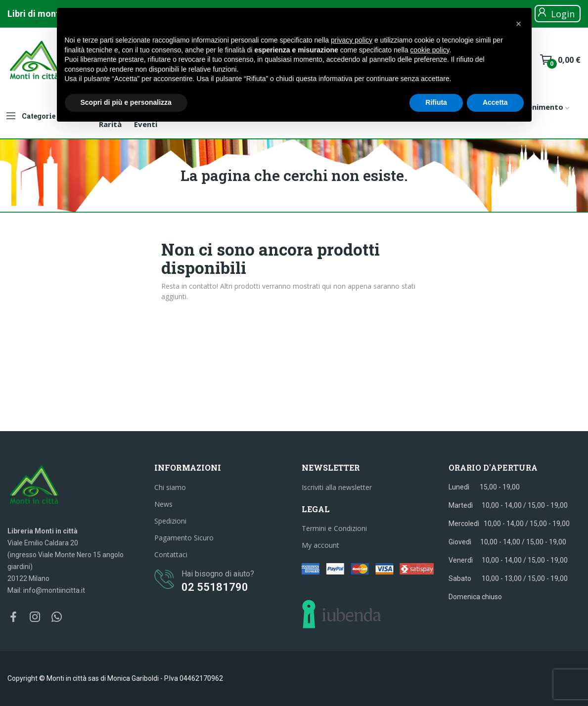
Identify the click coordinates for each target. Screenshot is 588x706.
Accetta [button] (495, 102)
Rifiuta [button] (436, 102)
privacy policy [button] (352, 40)
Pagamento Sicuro (184, 538)
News (163, 504)
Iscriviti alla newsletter (337, 487)
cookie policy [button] (430, 50)
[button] (519, 24)
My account (320, 545)
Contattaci (171, 554)
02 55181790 (215, 587)
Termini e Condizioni (334, 528)
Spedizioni (170, 521)
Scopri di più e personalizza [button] (126, 102)
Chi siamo (170, 487)
